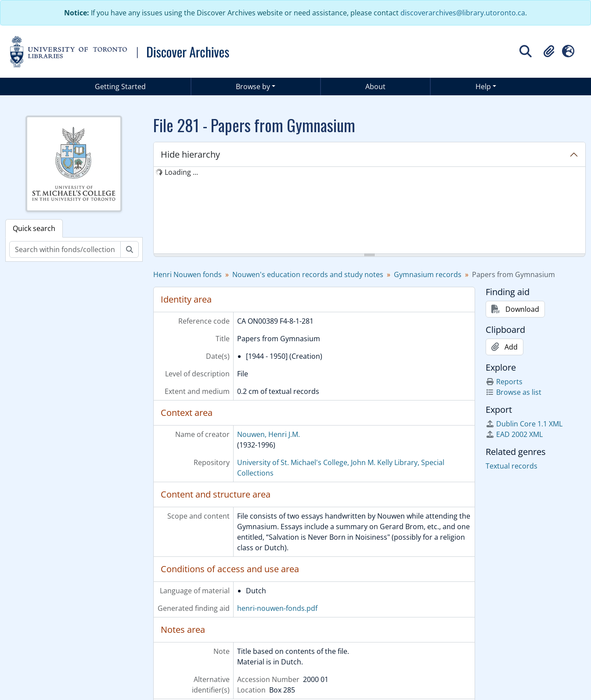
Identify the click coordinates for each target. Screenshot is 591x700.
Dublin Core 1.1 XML (524, 424)
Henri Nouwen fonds (187, 274)
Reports (504, 382)
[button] (549, 51)
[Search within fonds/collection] (65, 249)
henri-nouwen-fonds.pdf (277, 608)
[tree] (370, 211)
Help (483, 87)
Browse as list (514, 392)
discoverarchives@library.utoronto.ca (463, 13)
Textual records (512, 466)
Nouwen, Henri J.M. (268, 434)
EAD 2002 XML (514, 434)
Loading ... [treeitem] (181, 172)
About (375, 87)
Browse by (253, 87)
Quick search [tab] (34, 228)
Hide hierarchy (190, 154)
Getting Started (120, 87)
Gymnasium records (428, 274)
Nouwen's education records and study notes (308, 274)
